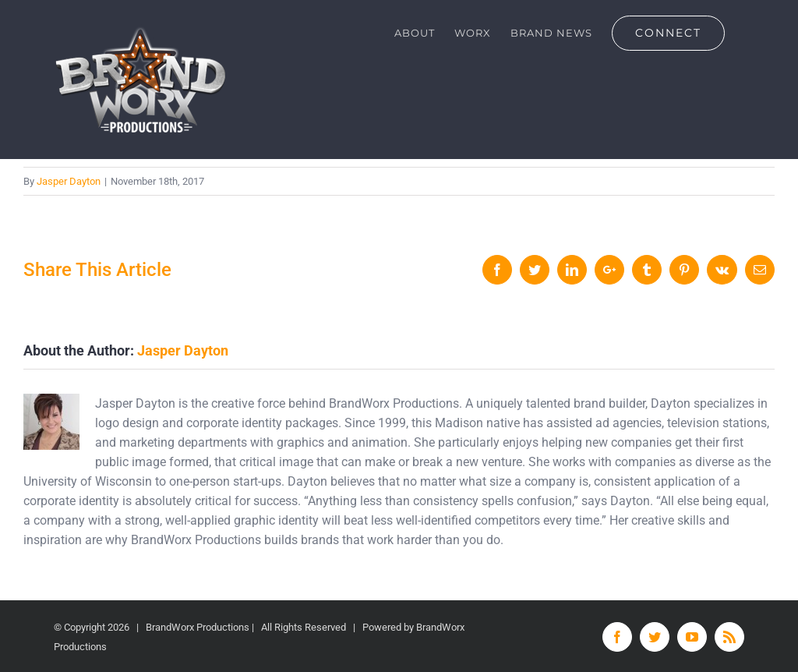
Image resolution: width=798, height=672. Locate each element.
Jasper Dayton (69, 181)
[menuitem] (415, 33)
